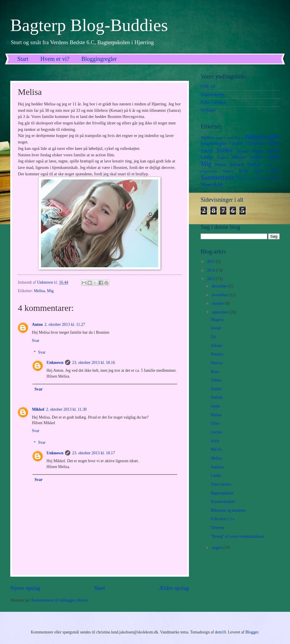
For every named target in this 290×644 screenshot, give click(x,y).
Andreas (207, 137)
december (220, 286)
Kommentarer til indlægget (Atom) (60, 600)
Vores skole (212, 185)
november (220, 295)
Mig (50, 291)
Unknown (55, 363)
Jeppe (257, 151)
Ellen (275, 143)
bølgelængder (214, 143)
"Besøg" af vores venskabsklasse (237, 536)
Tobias (274, 178)
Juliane (273, 151)
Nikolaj (228, 171)
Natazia (237, 164)
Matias (256, 157)
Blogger (252, 632)
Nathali (254, 164)
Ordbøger (208, 110)
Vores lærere (221, 484)
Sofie (275, 171)
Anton (37, 324)
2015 (211, 262)
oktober (219, 303)
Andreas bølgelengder (230, 138)
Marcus (239, 157)
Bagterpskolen (212, 94)
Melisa (40, 291)
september (221, 312)
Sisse (259, 171)
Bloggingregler (99, 59)
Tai (239, 178)
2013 (211, 279)
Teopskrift (261, 179)
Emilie (207, 151)
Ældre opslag (174, 588)
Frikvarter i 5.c (223, 519)
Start (23, 59)
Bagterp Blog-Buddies (89, 25)
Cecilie (237, 143)
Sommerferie (217, 178)
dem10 (220, 632)
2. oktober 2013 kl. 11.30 (66, 409)
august (217, 548)
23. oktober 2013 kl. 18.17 (93, 453)
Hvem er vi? (55, 59)
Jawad (242, 151)
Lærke (207, 157)
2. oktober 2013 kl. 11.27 (65, 324)
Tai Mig (249, 179)
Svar (36, 341)
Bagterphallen (222, 493)
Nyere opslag (25, 588)
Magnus (223, 157)
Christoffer (256, 143)
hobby (225, 150)
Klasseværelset (223, 502)
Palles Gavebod (213, 102)
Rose (244, 171)
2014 (211, 270)
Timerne (217, 528)
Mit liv (216, 449)
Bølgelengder (262, 137)
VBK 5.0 (208, 87)
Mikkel (38, 409)
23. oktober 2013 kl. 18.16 (93, 363)
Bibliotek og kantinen (228, 510)
